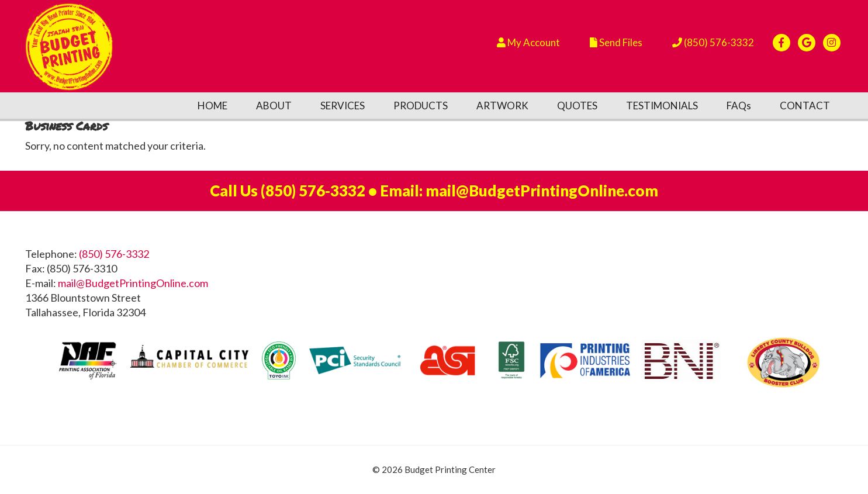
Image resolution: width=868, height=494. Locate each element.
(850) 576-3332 (313, 191)
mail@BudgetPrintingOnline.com (542, 191)
